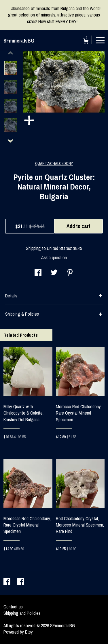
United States (59, 248)
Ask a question (54, 257)
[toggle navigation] (100, 40)
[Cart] (86, 42)
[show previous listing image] (10, 53)
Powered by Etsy (18, 632)
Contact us (13, 607)
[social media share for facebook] (38, 273)
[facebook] (7, 582)
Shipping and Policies (22, 613)
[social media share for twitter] (54, 273)
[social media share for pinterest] (70, 273)
